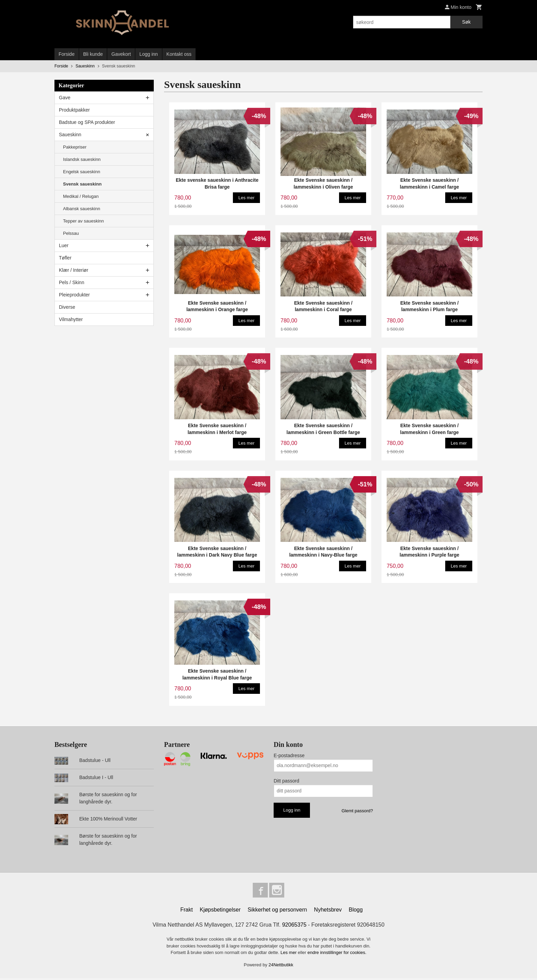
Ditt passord (286, 781)
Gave (65, 98)
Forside (67, 54)
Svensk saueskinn (82, 184)
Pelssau (71, 233)
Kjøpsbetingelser (220, 911)
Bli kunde (93, 54)
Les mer (289, 954)
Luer (64, 245)
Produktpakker (74, 110)
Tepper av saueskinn (83, 221)
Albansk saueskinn (82, 209)
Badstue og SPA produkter (87, 122)
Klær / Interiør (74, 270)
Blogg (356, 911)
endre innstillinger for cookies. (337, 954)
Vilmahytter (71, 319)
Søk (466, 22)
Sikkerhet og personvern (277, 911)
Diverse (67, 307)
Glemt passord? (357, 811)
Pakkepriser (75, 147)
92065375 (294, 926)
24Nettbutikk (281, 966)
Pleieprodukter (74, 295)
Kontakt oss (179, 54)
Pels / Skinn (72, 282)
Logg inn (149, 54)
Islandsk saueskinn (82, 159)
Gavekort (121, 54)
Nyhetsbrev (328, 911)
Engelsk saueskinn (82, 172)
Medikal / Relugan (81, 196)
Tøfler (65, 258)
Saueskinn (70, 135)
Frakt (186, 911)
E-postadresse (289, 755)
